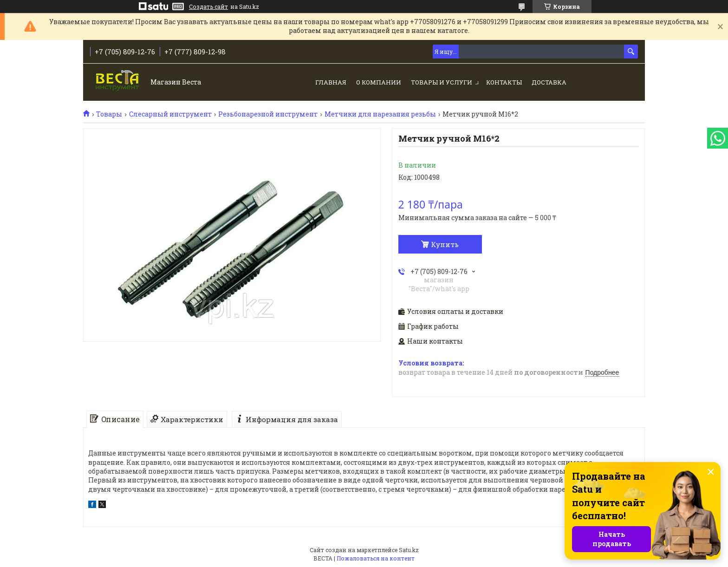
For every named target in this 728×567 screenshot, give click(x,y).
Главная (331, 82)
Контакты (504, 82)
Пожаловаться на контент (376, 558)
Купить (445, 244)
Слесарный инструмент (170, 114)
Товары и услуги (442, 82)
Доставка (549, 82)
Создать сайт (208, 7)
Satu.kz (409, 550)
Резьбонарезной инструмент (268, 114)
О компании (379, 82)
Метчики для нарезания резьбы (380, 114)
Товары (109, 114)
